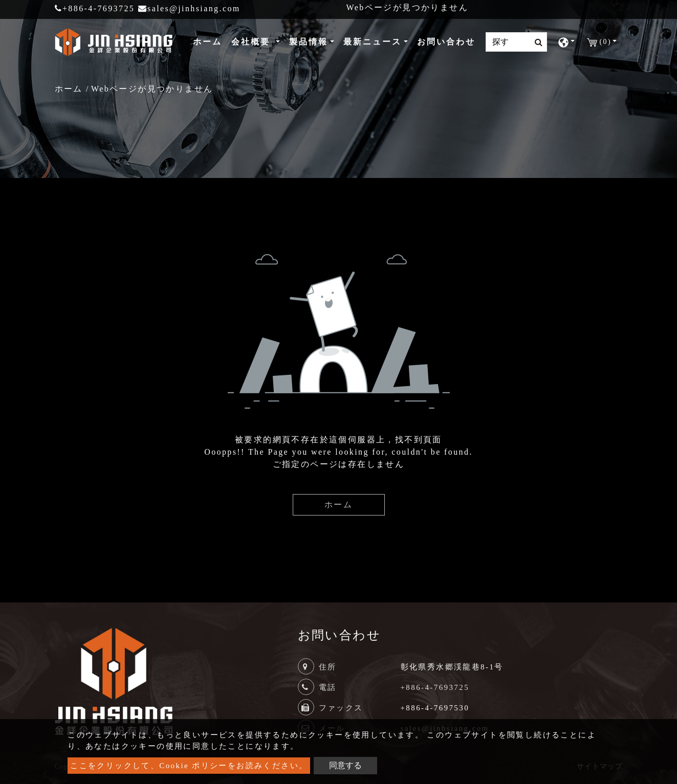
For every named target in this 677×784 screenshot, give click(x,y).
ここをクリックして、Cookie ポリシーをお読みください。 (189, 766)
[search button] (536, 42)
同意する (345, 765)
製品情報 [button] (309, 42)
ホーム (210, 41)
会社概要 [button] (253, 42)
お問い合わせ (446, 42)
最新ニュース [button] (373, 42)
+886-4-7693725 (95, 8)
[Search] (516, 42)
